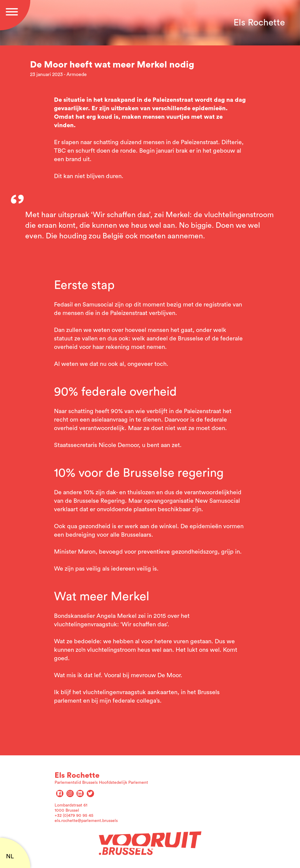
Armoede (77, 75)
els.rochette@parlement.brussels (86, 821)
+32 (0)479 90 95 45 (74, 816)
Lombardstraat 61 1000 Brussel (71, 808)
